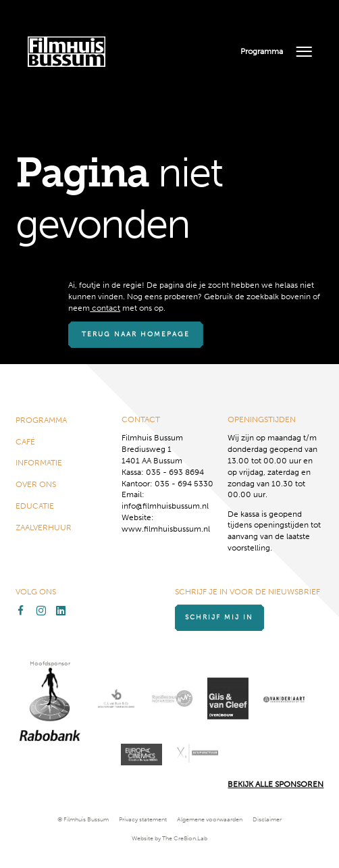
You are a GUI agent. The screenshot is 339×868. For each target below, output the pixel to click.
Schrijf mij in (222, 617)
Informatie (39, 463)
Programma (262, 51)
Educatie (35, 506)
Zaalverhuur (44, 528)
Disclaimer (267, 819)
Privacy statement (143, 819)
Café (25, 441)
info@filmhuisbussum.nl (165, 506)
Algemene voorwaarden (210, 819)
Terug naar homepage (138, 334)
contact (105, 308)
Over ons (36, 484)
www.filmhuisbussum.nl (166, 529)
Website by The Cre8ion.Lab (169, 838)
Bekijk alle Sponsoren (276, 784)
